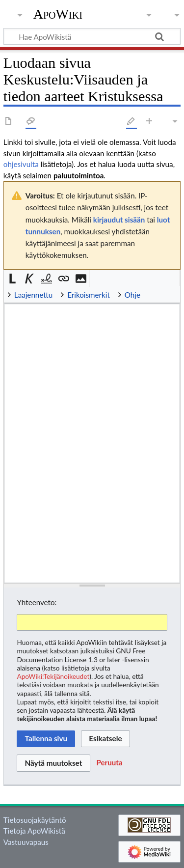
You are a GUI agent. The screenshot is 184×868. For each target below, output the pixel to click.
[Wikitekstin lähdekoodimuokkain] (92, 443)
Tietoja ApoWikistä (34, 831)
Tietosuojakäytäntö (35, 820)
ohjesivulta (21, 164)
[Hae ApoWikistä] (92, 36)
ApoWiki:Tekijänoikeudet (53, 676)
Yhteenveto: (37, 602)
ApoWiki (58, 14)
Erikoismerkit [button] (89, 295)
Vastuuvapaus (26, 842)
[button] (13, 279)
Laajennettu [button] (33, 295)
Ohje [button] (132, 295)
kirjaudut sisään (119, 220)
